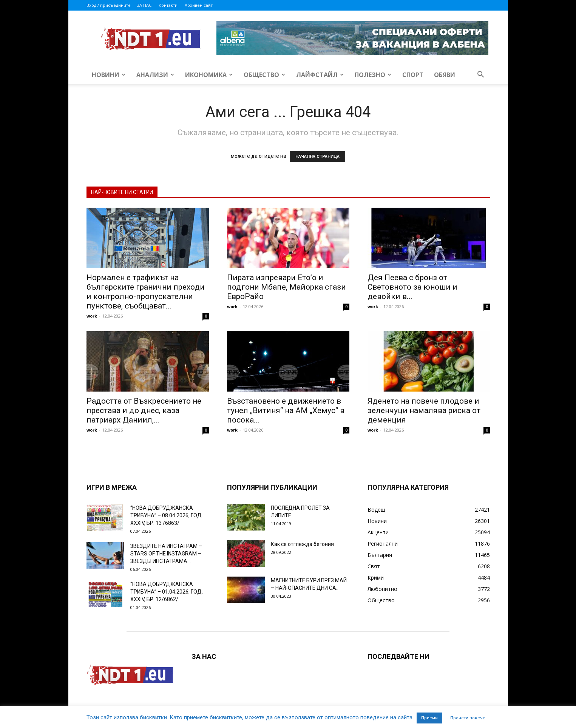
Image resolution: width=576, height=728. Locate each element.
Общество (264, 75)
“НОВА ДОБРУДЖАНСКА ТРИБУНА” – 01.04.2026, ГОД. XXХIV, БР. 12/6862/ (167, 592)
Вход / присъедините (109, 5)
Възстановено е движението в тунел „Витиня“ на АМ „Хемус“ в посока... (286, 410)
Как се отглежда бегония (302, 544)
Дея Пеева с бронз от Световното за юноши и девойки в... (412, 287)
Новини (109, 75)
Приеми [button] (429, 718)
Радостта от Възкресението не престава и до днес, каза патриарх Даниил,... (144, 410)
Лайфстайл (320, 75)
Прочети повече (468, 718)
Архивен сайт (199, 5)
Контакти (168, 5)
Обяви (445, 75)
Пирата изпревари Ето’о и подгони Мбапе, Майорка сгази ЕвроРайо (286, 287)
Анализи (155, 75)
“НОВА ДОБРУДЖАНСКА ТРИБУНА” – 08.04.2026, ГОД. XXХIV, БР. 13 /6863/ (167, 515)
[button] (481, 75)
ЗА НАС (144, 5)
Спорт (413, 75)
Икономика (209, 75)
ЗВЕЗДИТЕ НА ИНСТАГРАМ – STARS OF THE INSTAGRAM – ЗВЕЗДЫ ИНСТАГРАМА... (166, 554)
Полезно (373, 75)
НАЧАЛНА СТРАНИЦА (317, 157)
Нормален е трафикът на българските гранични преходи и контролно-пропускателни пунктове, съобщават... (146, 292)
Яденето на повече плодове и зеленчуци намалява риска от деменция (424, 410)
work (92, 316)
